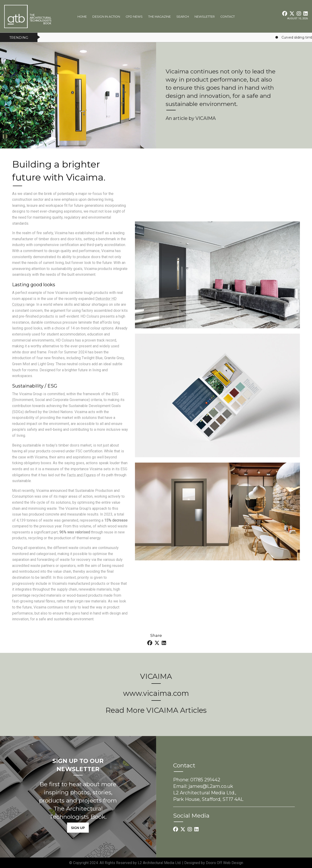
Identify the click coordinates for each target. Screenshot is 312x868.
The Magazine (159, 17)
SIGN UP (78, 828)
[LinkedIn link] (306, 14)
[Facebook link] (285, 14)
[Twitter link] (292, 14)
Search (183, 17)
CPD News (134, 17)
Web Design (233, 863)
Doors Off (215, 863)
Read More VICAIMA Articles (156, 710)
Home (82, 17)
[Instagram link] (299, 14)
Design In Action (106, 17)
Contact (228, 17)
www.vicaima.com (156, 693)
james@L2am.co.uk (211, 786)
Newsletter (205, 17)
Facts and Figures (81, 475)
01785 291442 (205, 780)
